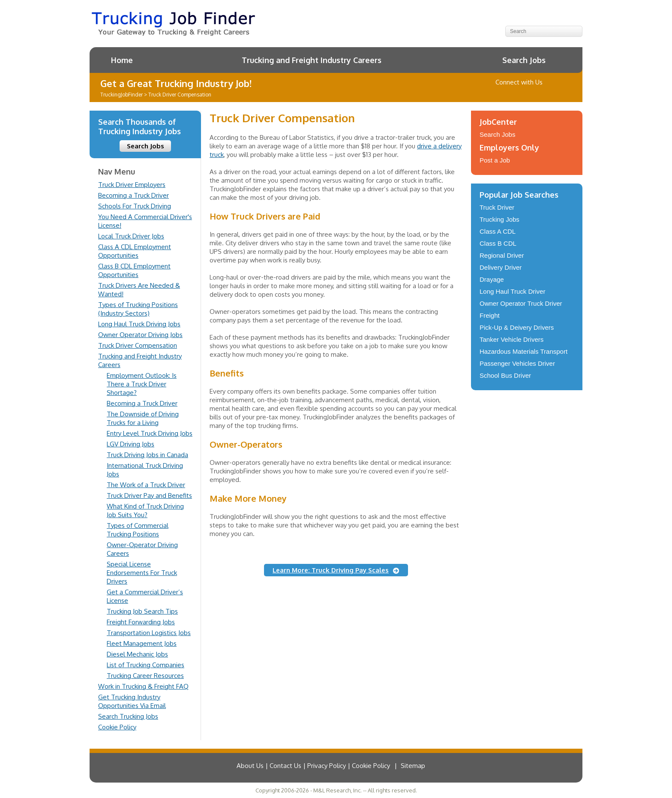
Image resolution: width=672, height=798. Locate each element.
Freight (490, 315)
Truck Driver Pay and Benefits (149, 495)
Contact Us (567, 82)
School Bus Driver (505, 375)
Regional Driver (502, 255)
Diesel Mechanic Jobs (137, 654)
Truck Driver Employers (132, 185)
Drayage (492, 279)
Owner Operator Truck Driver (521, 303)
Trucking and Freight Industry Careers (312, 60)
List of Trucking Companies (145, 665)
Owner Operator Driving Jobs (140, 335)
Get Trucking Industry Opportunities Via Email (132, 701)
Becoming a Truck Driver (133, 195)
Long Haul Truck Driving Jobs (139, 324)
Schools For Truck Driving (135, 206)
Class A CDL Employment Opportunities (135, 251)
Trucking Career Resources (145, 676)
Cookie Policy (117, 727)
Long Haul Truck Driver (512, 291)
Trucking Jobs (499, 219)
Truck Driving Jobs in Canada (147, 455)
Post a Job (495, 160)
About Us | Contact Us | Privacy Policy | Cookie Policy (313, 766)
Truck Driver (497, 207)
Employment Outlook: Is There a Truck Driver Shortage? (142, 384)
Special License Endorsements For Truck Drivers (142, 573)
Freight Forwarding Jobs (141, 622)
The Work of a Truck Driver (146, 485)
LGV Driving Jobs (130, 444)
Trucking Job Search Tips (142, 611)
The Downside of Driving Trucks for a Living (143, 418)
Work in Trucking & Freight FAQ (143, 686)
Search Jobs (524, 60)
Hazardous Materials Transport (523, 351)
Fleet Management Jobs (142, 643)
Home (122, 60)
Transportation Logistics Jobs (149, 633)
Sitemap (413, 766)
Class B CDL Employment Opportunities (134, 270)
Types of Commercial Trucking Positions (138, 530)
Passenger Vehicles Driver (517, 363)
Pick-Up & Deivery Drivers (517, 327)
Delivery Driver (501, 267)
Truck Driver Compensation (138, 345)
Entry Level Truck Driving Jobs (150, 433)
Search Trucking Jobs (128, 716)
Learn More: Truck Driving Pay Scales (331, 570)
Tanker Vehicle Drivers (511, 339)
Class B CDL (498, 243)
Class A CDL (498, 231)
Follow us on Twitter (554, 82)
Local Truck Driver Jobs (131, 236)
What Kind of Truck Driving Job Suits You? (145, 510)
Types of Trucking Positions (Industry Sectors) (138, 309)
